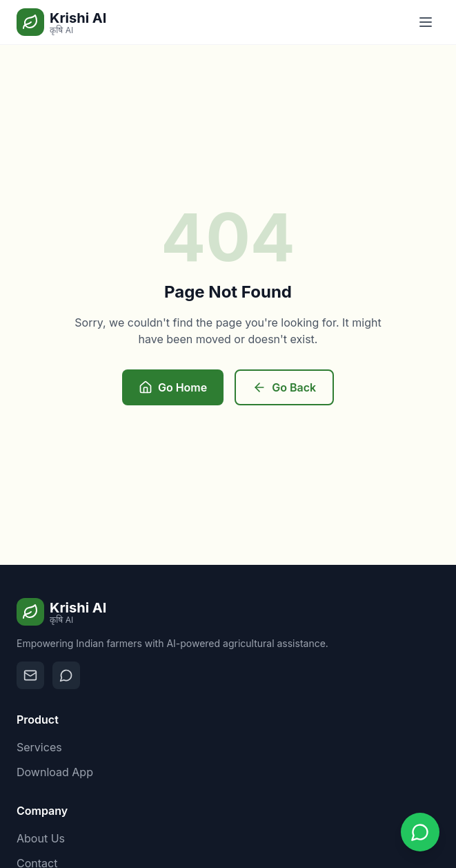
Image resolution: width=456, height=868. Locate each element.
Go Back (284, 387)
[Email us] (30, 675)
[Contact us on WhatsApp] (420, 832)
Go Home (173, 387)
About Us (41, 838)
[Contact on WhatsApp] (66, 675)
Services (39, 747)
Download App (55, 772)
